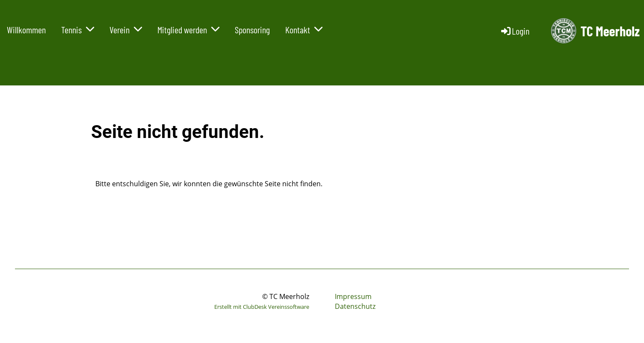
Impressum (353, 296)
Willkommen (26, 29)
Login (515, 31)
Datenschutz (355, 306)
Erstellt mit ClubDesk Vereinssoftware (262, 307)
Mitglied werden (188, 29)
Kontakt (304, 29)
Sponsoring (252, 29)
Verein (126, 29)
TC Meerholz (610, 31)
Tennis (78, 29)
